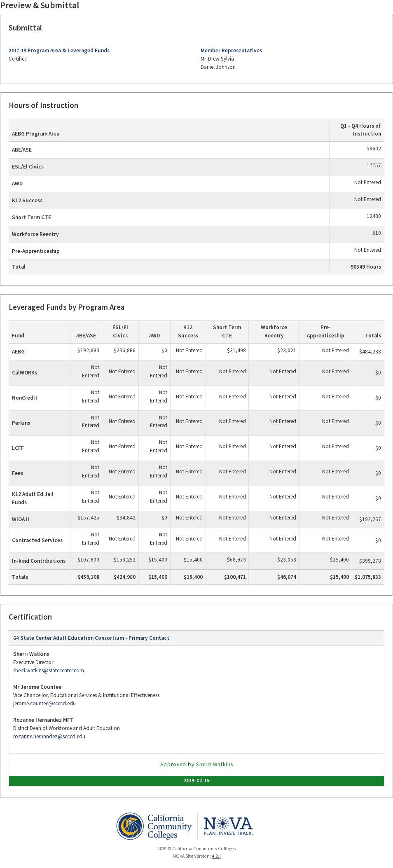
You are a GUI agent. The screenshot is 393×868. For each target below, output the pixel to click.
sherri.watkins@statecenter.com (49, 670)
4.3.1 (216, 856)
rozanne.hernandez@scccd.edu (49, 736)
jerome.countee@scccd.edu (44, 703)
